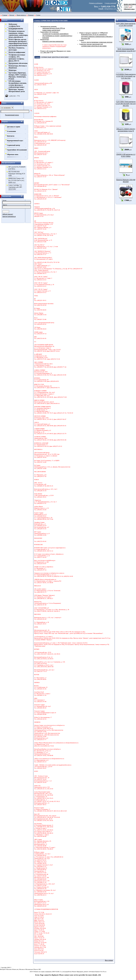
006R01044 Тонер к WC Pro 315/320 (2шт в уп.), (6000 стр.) (16, 180)
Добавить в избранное (96, 3)
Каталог (12, 15)
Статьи (38, 15)
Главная (5, 15)
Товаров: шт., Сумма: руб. (129, 6)
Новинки (31, 15)
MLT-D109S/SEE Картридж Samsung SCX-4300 (17, 174)
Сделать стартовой (110, 3)
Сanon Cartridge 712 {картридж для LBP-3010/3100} (15, 187)
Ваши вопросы (21, 15)
